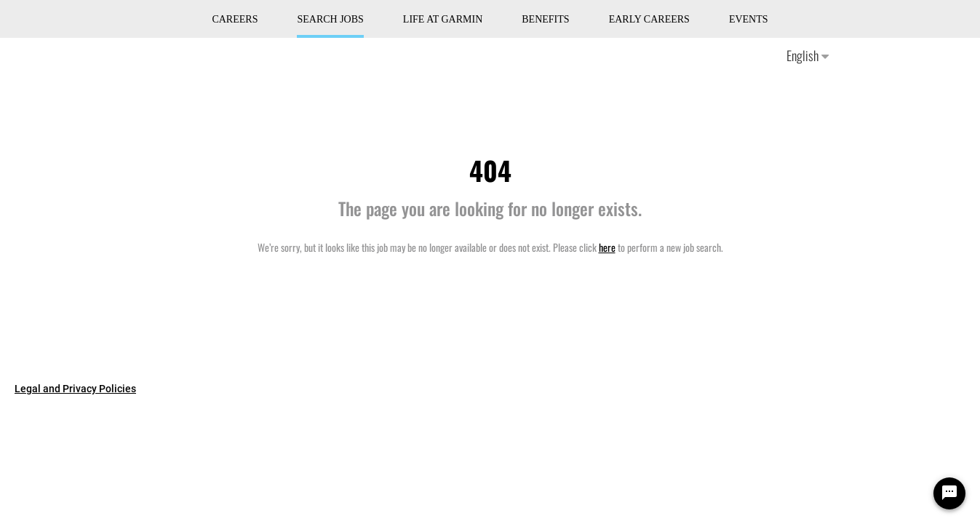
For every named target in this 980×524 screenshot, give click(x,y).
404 (490, 170)
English (808, 55)
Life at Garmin (443, 19)
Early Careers (649, 19)
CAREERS (235, 19)
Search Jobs (330, 19)
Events (749, 19)
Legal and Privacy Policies (75, 389)
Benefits (545, 19)
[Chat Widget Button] (949, 493)
